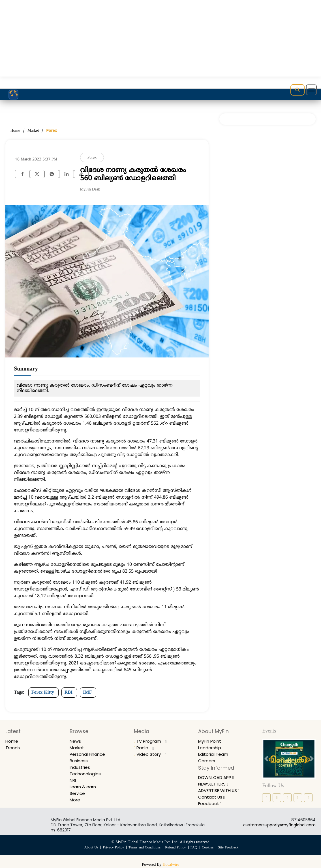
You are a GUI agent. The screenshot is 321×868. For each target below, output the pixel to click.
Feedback (211, 804)
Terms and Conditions (144, 848)
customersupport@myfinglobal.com (279, 825)
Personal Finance (89, 754)
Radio (144, 748)
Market (33, 131)
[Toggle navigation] (311, 90)
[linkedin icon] (287, 798)
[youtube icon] (308, 798)
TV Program (152, 741)
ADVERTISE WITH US (221, 790)
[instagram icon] (277, 798)
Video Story (151, 754)
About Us (90, 848)
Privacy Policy (112, 848)
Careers (207, 761)
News (76, 741)
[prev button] (266, 759)
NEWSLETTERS (215, 784)
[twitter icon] (298, 798)
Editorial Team (214, 754)
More (75, 800)
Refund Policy (176, 848)
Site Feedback (230, 848)
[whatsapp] (52, 173)
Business (79, 761)
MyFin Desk (90, 190)
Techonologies (86, 774)
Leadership (210, 748)
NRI (73, 780)
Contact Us (212, 797)
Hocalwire (171, 865)
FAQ (195, 848)
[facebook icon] (266, 798)
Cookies (209, 848)
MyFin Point (211, 741)
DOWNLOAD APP (218, 777)
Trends (13, 748)
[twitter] (37, 173)
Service (78, 793)
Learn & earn (84, 787)
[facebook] (22, 173)
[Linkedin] (67, 173)
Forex (52, 130)
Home (15, 131)
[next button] (312, 759)
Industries (80, 767)
